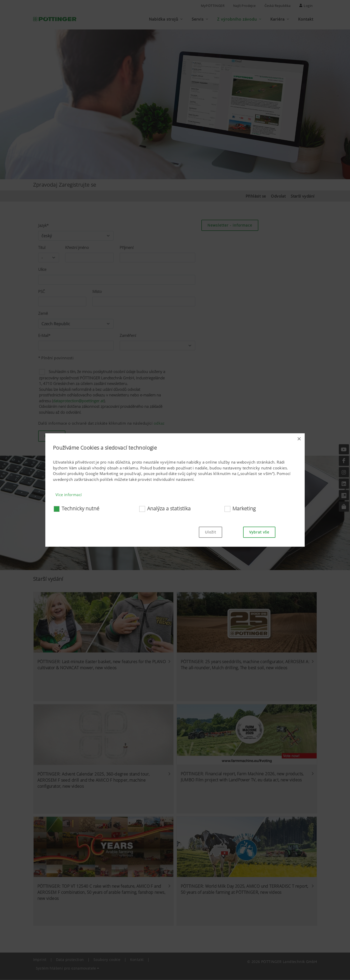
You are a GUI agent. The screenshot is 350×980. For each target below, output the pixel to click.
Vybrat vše (259, 532)
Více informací (69, 495)
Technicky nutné (80, 508)
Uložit (211, 532)
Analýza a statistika (169, 508)
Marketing (244, 508)
